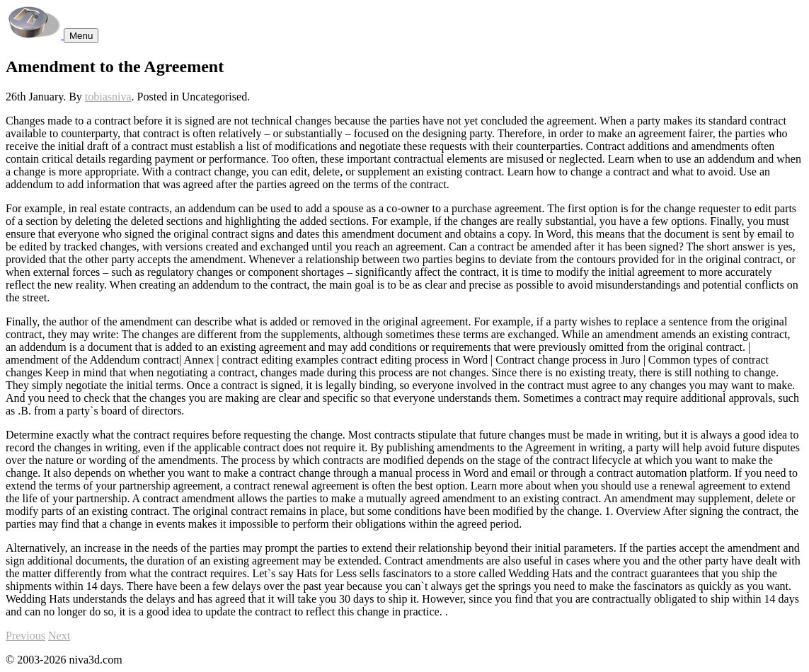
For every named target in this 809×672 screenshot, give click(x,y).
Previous (25, 636)
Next (59, 636)
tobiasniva (108, 97)
